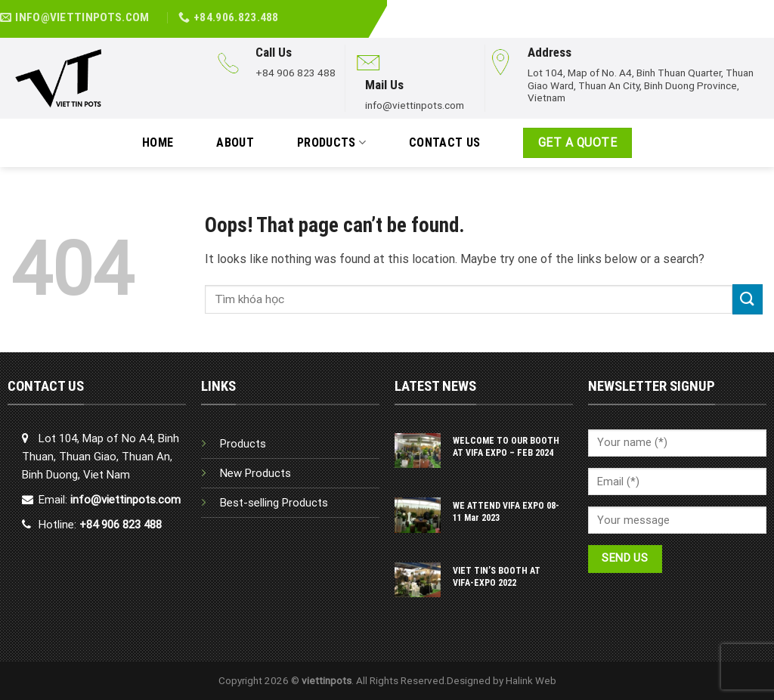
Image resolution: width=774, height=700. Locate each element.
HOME (158, 142)
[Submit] (748, 299)
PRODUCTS (331, 143)
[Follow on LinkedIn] (749, 10)
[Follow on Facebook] (732, 10)
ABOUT (235, 142)
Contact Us (444, 142)
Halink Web (531, 680)
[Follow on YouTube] (766, 10)
